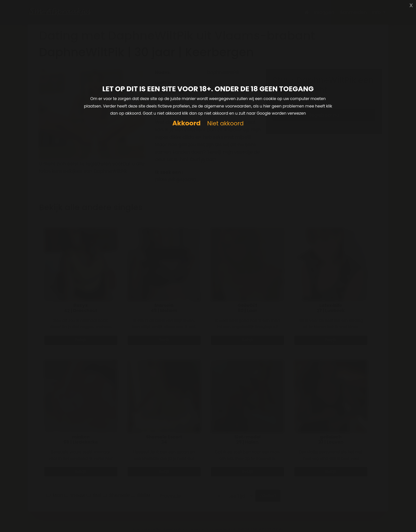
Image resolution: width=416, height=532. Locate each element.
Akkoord (186, 123)
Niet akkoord (225, 124)
